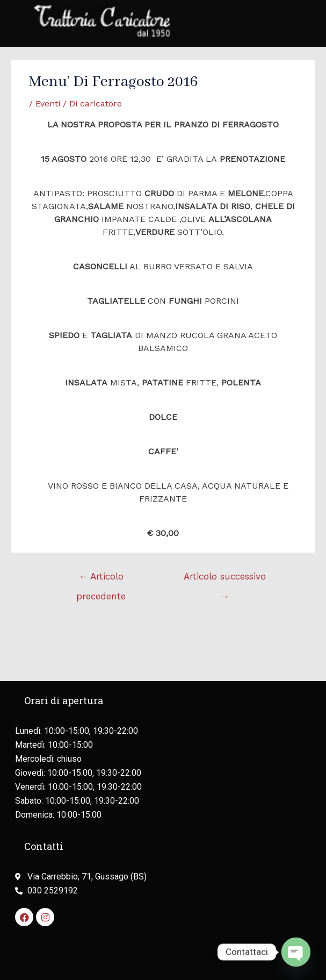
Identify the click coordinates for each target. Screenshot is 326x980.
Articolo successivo (225, 580)
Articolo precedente (101, 580)
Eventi (48, 103)
